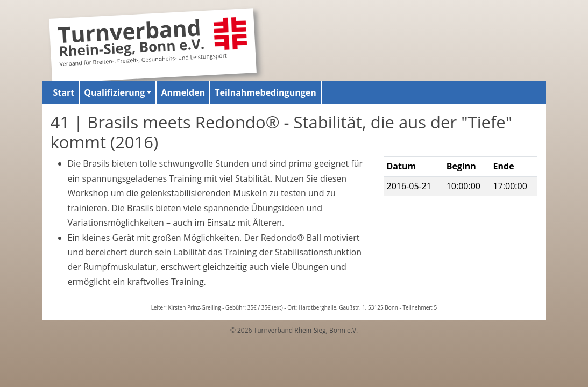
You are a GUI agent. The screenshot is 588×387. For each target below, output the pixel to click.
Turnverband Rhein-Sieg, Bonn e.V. (131, 40)
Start (64, 92)
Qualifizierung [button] (114, 92)
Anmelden (183, 92)
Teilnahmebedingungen (265, 92)
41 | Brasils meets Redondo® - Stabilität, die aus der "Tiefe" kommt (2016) (282, 132)
